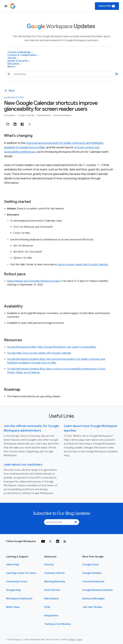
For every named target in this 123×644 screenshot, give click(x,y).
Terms (80, 640)
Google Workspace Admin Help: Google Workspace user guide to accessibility (52, 347)
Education (15, 64)
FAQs (47, 607)
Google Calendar (27, 115)
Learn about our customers (23, 465)
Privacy (72, 640)
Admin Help (13, 565)
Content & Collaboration (23, 55)
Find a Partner (52, 590)
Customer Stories (54, 573)
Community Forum (17, 582)
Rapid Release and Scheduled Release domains (34, 281)
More (12, 67)
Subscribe (107, 6)
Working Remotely (55, 582)
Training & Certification (58, 624)
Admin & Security (19, 61)
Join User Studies (92, 607)
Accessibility (10, 115)
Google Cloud (90, 565)
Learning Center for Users (21, 573)
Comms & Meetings (20, 52)
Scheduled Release (62, 115)
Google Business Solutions (98, 590)
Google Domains (92, 573)
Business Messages (93, 599)
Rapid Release (44, 115)
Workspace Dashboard (19, 599)
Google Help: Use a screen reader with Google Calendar (39, 353)
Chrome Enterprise (93, 582)
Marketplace (52, 599)
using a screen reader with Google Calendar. (83, 265)
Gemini (13, 58)
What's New (13, 607)
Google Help (13, 590)
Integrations (51, 616)
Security (49, 565)
